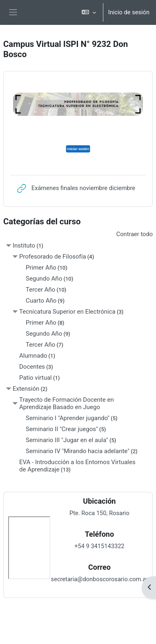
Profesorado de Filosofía (53, 257)
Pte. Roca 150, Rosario (99, 513)
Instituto (24, 246)
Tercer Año (40, 290)
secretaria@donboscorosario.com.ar (100, 579)
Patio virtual (36, 378)
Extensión (26, 389)
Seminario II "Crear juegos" (62, 429)
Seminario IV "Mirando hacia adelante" (78, 451)
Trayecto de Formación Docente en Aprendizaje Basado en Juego (67, 403)
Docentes (32, 367)
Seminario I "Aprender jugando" (68, 418)
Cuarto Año (41, 301)
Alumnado (33, 356)
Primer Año (41, 268)
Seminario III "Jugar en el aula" (67, 440)
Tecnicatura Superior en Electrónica (67, 312)
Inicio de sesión (129, 12)
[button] (88, 12)
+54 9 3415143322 (99, 546)
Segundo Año (44, 279)
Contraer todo (135, 234)
